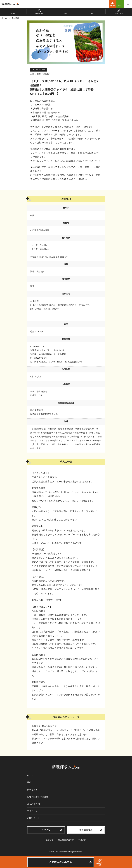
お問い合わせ (33, 818)
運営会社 (50, 840)
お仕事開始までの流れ (38, 797)
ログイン (46, 830)
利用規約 (82, 840)
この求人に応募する (61, 862)
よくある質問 (33, 804)
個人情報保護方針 (66, 840)
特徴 (29, 782)
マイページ (32, 811)
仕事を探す (32, 790)
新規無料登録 (86, 830)
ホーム (30, 775)
